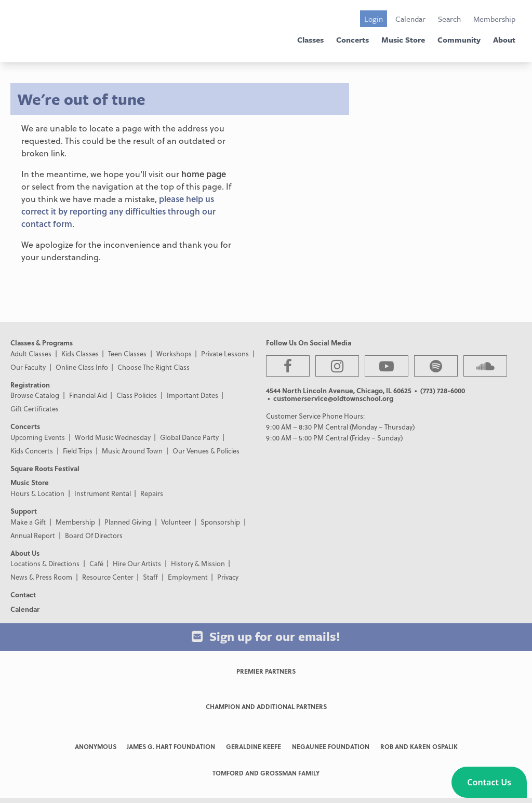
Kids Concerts (32, 451)
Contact (23, 594)
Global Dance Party (189, 437)
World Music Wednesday (113, 437)
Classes (310, 39)
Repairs (152, 493)
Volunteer (176, 522)
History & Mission (198, 563)
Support (24, 511)
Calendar (410, 19)
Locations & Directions (45, 563)
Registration (30, 385)
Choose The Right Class (154, 367)
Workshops (174, 353)
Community (459, 39)
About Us (25, 553)
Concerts (353, 39)
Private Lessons (225, 353)
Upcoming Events (38, 437)
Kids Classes (80, 353)
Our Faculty (28, 367)
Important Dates (192, 395)
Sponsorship (220, 522)
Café (96, 563)
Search (449, 19)
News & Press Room (41, 577)
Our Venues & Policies (206, 451)
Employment (188, 577)
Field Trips (78, 451)
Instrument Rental (103, 493)
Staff (150, 577)
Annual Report (33, 535)
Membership (494, 19)
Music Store (403, 39)
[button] (489, 782)
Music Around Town (132, 451)
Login (374, 19)
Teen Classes (127, 353)
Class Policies (137, 395)
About (504, 39)
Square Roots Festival (45, 468)
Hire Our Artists (137, 563)
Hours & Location (37, 493)
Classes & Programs (42, 343)
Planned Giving (128, 522)
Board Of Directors (94, 535)
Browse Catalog (35, 395)
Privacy (228, 577)
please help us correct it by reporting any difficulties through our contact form (118, 211)
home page (204, 174)
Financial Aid (88, 395)
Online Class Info (82, 367)
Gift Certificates (35, 409)
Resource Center (108, 577)
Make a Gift (28, 522)
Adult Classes (31, 353)
